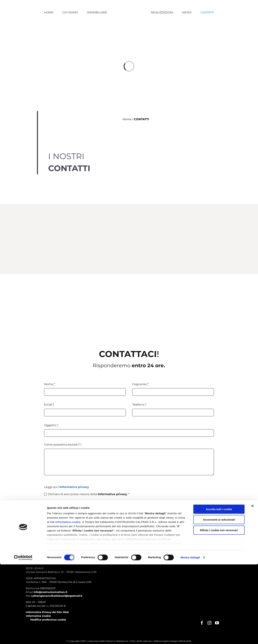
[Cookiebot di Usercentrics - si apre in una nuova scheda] (23, 637)
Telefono (139, 405)
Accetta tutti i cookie (219, 589)
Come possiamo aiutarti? (63, 445)
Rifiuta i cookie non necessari (219, 610)
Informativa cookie (68, 601)
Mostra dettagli (190, 637)
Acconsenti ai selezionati (219, 599)
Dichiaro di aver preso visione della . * (89, 494)
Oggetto (51, 425)
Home (127, 119)
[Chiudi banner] (252, 585)
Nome (49, 384)
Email (49, 405)
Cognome (140, 384)
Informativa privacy (74, 487)
